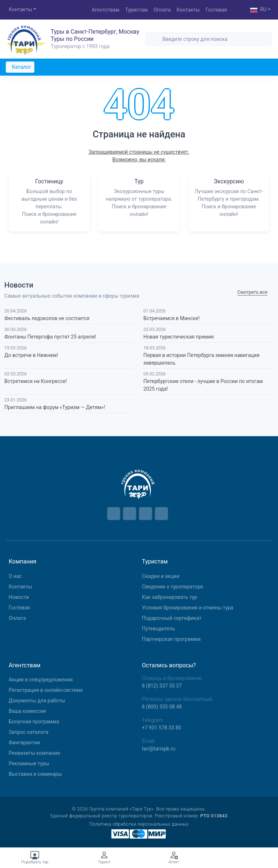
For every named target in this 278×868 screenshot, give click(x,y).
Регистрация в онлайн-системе (46, 690)
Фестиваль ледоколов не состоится (47, 318)
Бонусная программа (34, 722)
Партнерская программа (171, 639)
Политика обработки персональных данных (139, 824)
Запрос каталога (29, 732)
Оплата (162, 10)
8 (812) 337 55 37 (162, 686)
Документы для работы (37, 701)
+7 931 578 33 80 (161, 728)
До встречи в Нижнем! (31, 355)
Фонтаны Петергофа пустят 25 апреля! (50, 337)
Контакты (20, 9)
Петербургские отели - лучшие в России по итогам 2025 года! (203, 385)
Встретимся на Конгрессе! (36, 381)
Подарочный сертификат (172, 618)
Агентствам (106, 10)
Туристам (136, 10)
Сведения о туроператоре (172, 587)
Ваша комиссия (27, 711)
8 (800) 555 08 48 (162, 707)
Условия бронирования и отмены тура (188, 608)
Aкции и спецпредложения (41, 680)
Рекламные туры (29, 763)
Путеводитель (159, 629)
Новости (19, 597)
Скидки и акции (161, 576)
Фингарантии (24, 743)
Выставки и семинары (35, 774)
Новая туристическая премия (178, 337)
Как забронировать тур (169, 597)
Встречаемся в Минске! (171, 318)
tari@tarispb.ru (159, 749)
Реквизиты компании (34, 753)
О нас (15, 576)
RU (258, 10)
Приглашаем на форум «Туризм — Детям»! (55, 407)
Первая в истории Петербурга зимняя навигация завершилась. (201, 359)
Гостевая (216, 10)
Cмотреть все (252, 292)
